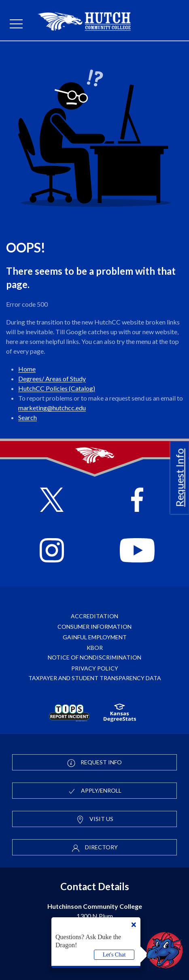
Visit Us (95, 819)
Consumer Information (94, 627)
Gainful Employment (95, 637)
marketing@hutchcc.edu (52, 408)
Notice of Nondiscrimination (94, 657)
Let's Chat (114, 955)
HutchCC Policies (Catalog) (57, 388)
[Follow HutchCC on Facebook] (137, 501)
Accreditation (94, 616)
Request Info (180, 477)
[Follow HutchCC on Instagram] (52, 551)
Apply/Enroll (94, 791)
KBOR (95, 648)
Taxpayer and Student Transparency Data (95, 678)
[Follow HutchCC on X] (52, 501)
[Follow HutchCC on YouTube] (137, 551)
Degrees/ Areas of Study (52, 379)
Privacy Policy (95, 668)
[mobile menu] (16, 24)
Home (27, 369)
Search (28, 417)
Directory (95, 848)
